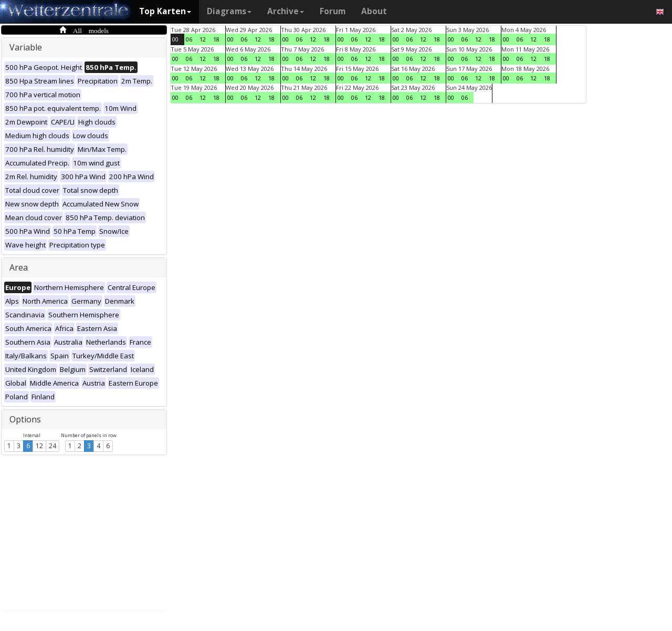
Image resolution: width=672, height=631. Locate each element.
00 (175, 39)
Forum (333, 11)
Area (19, 267)
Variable (26, 47)
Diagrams (229, 11)
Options (25, 419)
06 (189, 39)
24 (52, 446)
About (374, 11)
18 (216, 39)
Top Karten (165, 11)
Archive (286, 11)
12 (39, 446)
